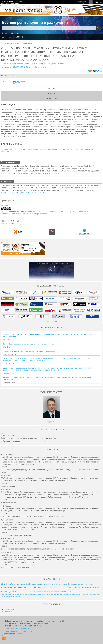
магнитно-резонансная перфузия (33, 149)
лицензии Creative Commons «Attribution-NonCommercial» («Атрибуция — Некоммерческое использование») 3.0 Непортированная (44, 212)
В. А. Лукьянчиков (6, 64)
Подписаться (9, 612)
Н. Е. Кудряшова (51, 64)
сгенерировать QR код (17, 82)
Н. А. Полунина (42, 64)
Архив (18, 37)
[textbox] (51, 28)
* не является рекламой (52, 237)
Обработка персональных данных (19, 631)
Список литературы (52, 99)
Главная (4, 43)
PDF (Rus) (5, 82)
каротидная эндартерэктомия (60, 149)
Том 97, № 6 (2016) (15, 43)
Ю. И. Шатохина (17, 64)
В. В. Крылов (60, 64)
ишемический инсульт (10, 149)
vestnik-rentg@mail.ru (20, 628)
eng (96, 2)
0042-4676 (80, 1)
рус (100, 2)
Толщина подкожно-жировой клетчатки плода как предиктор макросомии (29, 351)
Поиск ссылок (10, 435)
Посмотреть (9, 609)
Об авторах (52, 94)
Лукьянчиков (27, 43)
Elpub (12, 635)
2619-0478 (80, 3)
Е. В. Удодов (26, 64)
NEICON (20, 633)
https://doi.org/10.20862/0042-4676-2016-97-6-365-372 (40, 173)
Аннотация (52, 89)
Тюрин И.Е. (51, 422)
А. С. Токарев (33, 64)
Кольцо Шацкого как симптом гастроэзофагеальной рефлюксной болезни (29, 344)
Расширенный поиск (10, 33)
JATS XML (5, 205)
